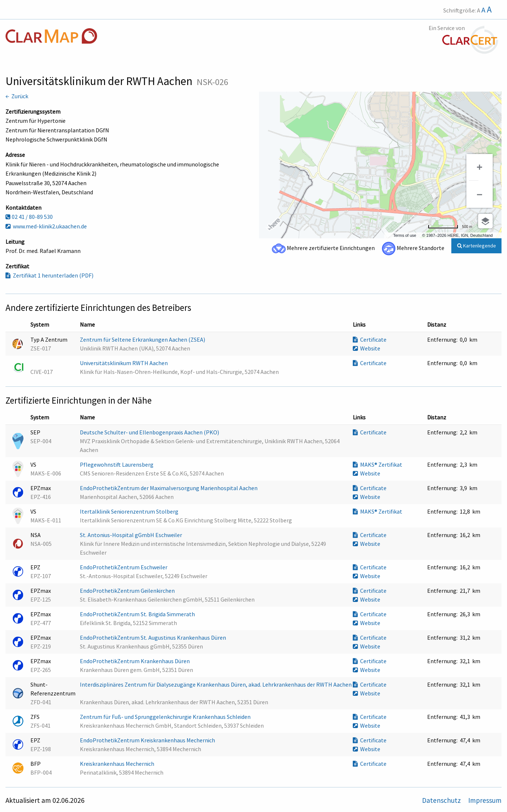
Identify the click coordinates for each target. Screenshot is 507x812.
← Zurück (17, 96)
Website (367, 348)
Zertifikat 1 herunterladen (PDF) (49, 275)
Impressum (485, 800)
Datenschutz (442, 800)
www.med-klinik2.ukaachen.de (46, 226)
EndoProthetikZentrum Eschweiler (124, 567)
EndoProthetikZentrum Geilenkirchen (128, 591)
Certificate (370, 339)
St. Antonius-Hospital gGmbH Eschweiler (132, 535)
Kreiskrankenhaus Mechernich (118, 764)
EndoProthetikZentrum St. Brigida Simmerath (138, 614)
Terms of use (405, 235)
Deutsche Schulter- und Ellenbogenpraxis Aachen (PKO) (150, 432)
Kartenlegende (477, 246)
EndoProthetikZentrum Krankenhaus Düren (135, 661)
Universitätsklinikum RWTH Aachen (124, 363)
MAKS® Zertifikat (378, 464)
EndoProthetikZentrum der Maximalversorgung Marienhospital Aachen (169, 488)
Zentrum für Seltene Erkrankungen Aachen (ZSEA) (143, 339)
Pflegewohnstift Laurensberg (117, 464)
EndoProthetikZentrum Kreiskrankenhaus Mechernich (148, 740)
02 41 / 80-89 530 (29, 217)
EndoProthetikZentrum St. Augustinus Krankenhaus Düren (153, 638)
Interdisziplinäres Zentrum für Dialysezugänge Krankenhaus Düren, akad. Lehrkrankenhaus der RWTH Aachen (216, 684)
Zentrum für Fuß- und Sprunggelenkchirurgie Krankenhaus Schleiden (166, 717)
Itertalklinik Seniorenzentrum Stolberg (130, 511)
